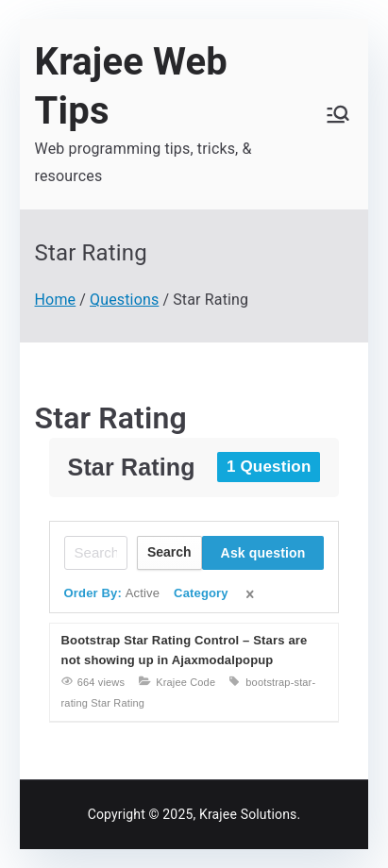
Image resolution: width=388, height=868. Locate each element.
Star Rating (111, 418)
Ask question (263, 553)
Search (169, 552)
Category (201, 593)
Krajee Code (186, 682)
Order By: (112, 593)
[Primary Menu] (338, 114)
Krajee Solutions (248, 814)
